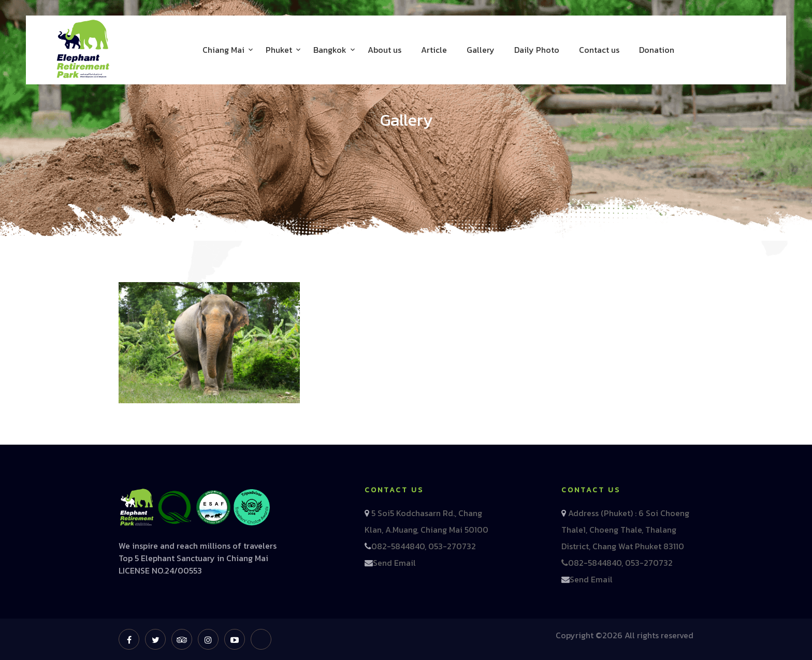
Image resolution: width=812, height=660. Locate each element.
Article (434, 50)
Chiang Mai (223, 50)
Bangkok (330, 50)
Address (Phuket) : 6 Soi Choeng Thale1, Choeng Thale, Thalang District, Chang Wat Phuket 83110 (625, 530)
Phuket (279, 50)
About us (385, 50)
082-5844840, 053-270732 (424, 546)
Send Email (394, 563)
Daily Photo (537, 50)
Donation (657, 50)
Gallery (481, 50)
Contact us (599, 50)
